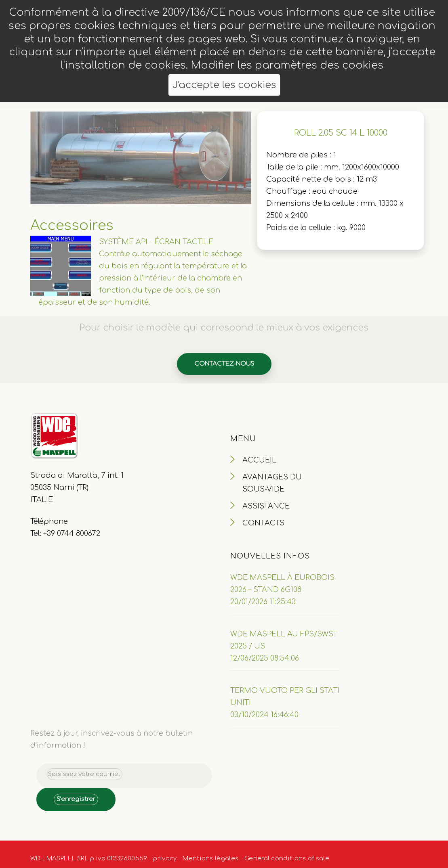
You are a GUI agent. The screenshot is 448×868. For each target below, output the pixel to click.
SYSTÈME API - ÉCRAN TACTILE (156, 242)
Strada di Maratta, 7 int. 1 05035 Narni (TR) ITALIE (77, 487)
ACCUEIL (259, 460)
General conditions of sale (287, 859)
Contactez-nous (224, 364)
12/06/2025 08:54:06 (265, 658)
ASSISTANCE (266, 506)
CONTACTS (263, 523)
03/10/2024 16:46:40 (264, 715)
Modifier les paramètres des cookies (287, 65)
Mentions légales (210, 859)
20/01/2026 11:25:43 (263, 602)
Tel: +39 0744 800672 (65, 533)
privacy (165, 859)
